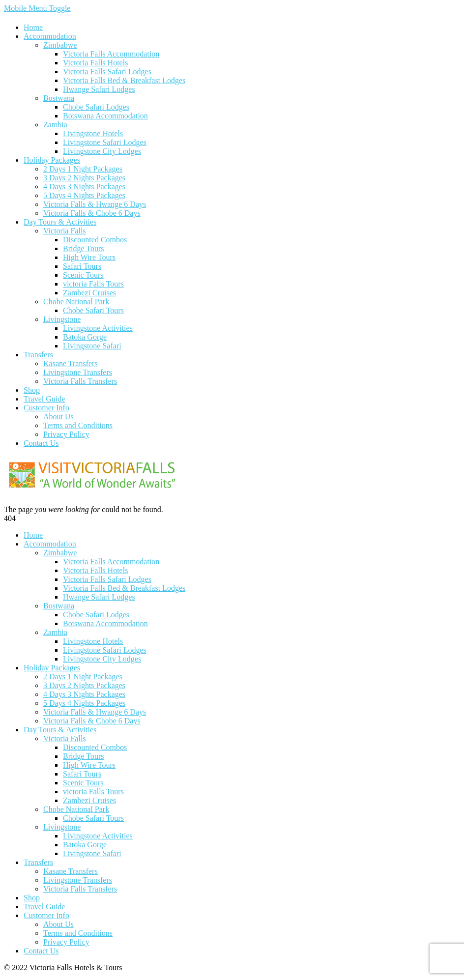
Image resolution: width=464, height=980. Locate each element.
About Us (58, 417)
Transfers (38, 355)
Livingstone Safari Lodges (105, 142)
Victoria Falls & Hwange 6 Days (95, 204)
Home (33, 27)
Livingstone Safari (92, 346)
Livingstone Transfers (78, 372)
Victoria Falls (65, 231)
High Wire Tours (89, 257)
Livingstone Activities (98, 328)
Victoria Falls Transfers (80, 381)
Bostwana (59, 98)
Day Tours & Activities (60, 222)
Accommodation (50, 36)
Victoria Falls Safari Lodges (107, 72)
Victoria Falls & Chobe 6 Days (92, 213)
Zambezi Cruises (89, 293)
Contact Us (41, 443)
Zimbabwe (60, 45)
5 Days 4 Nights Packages (84, 195)
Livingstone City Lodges (102, 151)
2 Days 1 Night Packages (83, 169)
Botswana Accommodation (105, 116)
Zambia (55, 125)
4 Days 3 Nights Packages (84, 187)
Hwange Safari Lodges (99, 89)
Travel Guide (44, 399)
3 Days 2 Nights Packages (84, 178)
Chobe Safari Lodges (96, 107)
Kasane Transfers (71, 363)
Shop (32, 390)
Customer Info (46, 408)
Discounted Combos (95, 240)
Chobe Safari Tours (93, 310)
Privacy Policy (66, 434)
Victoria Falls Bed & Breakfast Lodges (124, 80)
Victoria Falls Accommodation (111, 54)
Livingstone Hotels (93, 133)
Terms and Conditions (78, 425)
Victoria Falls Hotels (95, 63)
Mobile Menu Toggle (37, 8)
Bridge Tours (83, 248)
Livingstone (62, 319)
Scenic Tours (83, 275)
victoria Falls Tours (93, 284)
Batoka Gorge (85, 337)
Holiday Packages (52, 160)
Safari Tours (82, 266)
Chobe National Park (76, 302)
